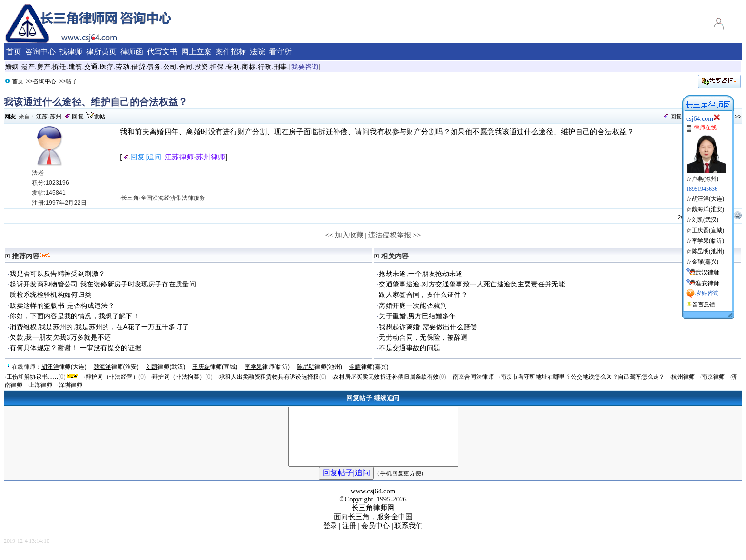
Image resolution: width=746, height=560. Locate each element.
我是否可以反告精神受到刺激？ (57, 274)
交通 (91, 67)
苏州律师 (211, 157)
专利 (233, 67)
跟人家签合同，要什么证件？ (423, 295)
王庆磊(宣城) (708, 230)
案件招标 (231, 52)
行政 (265, 67)
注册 (349, 537)
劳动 (123, 67)
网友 (10, 117)
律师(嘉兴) (369, 367)
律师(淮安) (116, 367)
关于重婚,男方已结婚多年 (417, 316)
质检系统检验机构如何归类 (50, 295)
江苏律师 (179, 157)
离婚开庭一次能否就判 (413, 305)
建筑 (75, 67)
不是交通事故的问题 (409, 348)
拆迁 (59, 67)
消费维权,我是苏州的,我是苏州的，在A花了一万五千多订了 (99, 327)
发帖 (100, 117)
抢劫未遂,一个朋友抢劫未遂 (421, 274)
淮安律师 (707, 283)
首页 (18, 81)
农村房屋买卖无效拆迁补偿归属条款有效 (386, 377)
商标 (249, 67)
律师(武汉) (166, 367)
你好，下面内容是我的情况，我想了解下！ (74, 316)
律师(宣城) (215, 367)
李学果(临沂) (708, 241)
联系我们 (409, 537)
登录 (330, 537)
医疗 (107, 67)
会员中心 (375, 537)
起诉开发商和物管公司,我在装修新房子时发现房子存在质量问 (103, 284)
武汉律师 (707, 272)
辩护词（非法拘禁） (179, 377)
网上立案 (196, 52)
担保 (217, 67)
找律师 (71, 52)
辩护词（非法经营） (112, 377)
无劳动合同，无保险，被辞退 (423, 337)
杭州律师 (683, 377)
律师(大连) (64, 367)
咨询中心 (44, 81)
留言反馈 (704, 305)
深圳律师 (71, 385)
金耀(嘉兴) (705, 262)
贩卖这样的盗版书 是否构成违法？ (62, 305)
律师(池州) (319, 367)
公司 (170, 67)
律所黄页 (101, 52)
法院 (257, 52)
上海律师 (41, 385)
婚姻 (12, 67)
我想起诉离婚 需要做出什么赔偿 (428, 327)
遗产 (28, 67)
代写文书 (162, 52)
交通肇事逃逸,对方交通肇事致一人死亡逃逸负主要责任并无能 (472, 284)
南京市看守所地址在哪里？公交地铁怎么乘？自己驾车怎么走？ (583, 377)
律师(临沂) (267, 367)
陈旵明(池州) (708, 251)
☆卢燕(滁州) (706, 175)
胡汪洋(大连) (708, 199)
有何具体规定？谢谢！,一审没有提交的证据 (75, 348)
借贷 (138, 67)
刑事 (280, 67)
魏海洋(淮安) (708, 209)
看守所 (280, 52)
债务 (154, 67)
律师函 (132, 52)
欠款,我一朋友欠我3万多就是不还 (60, 337)
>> (738, 117)
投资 (201, 67)
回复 (78, 117)
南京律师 (713, 377)
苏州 (56, 117)
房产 (44, 67)
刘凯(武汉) (705, 220)
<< (329, 235)
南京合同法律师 (474, 377)
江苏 (42, 117)
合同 (186, 67)
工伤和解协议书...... (33, 377)
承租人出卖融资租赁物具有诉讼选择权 (269, 377)
